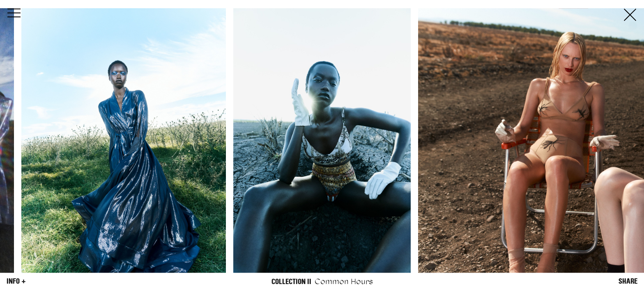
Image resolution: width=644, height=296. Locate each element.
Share (628, 281)
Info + (16, 281)
